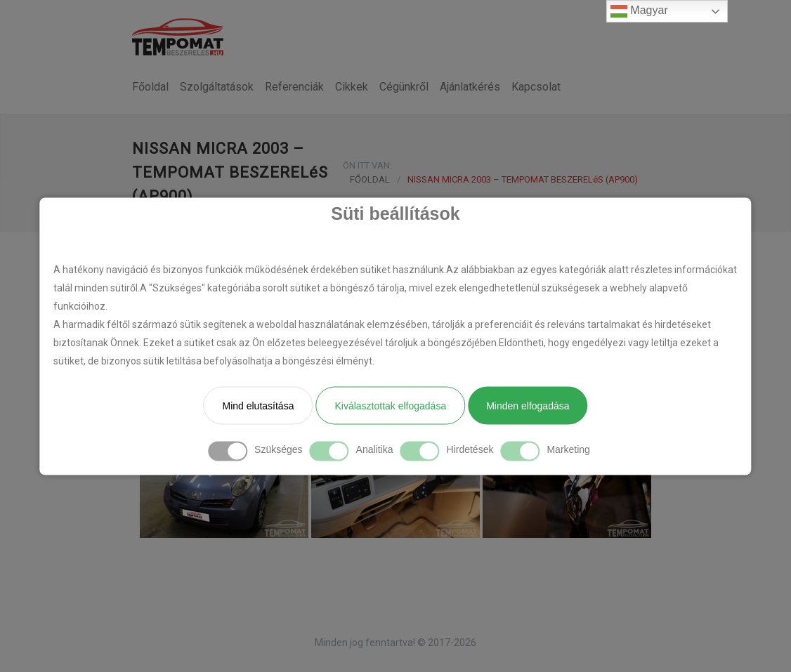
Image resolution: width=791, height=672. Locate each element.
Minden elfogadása (528, 405)
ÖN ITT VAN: (367, 165)
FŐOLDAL (370, 179)
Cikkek (352, 87)
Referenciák (294, 87)
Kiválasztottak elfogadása (390, 405)
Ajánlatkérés (470, 87)
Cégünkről (404, 87)
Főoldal (150, 87)
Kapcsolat (536, 87)
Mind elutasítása (258, 405)
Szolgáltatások (217, 87)
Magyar (639, 11)
